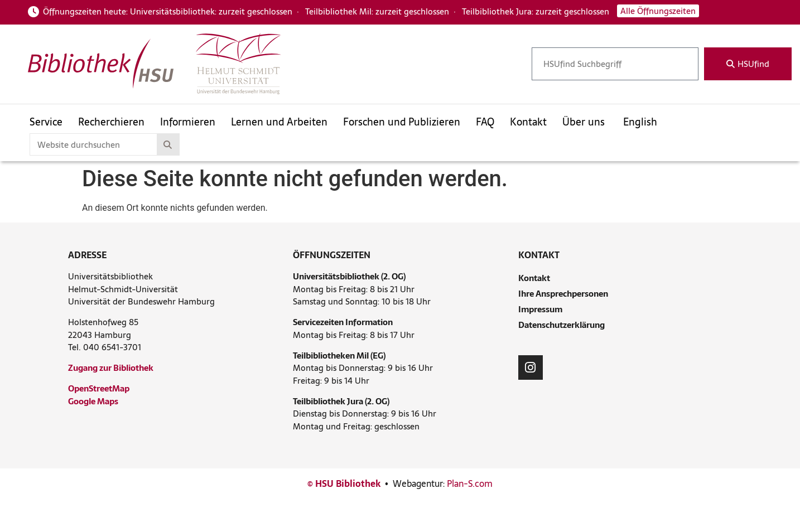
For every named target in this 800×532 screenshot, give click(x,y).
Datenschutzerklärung (562, 325)
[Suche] (168, 144)
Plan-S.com (470, 483)
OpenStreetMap (99, 388)
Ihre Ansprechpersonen (563, 294)
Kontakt (534, 278)
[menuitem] (644, 122)
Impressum (540, 309)
